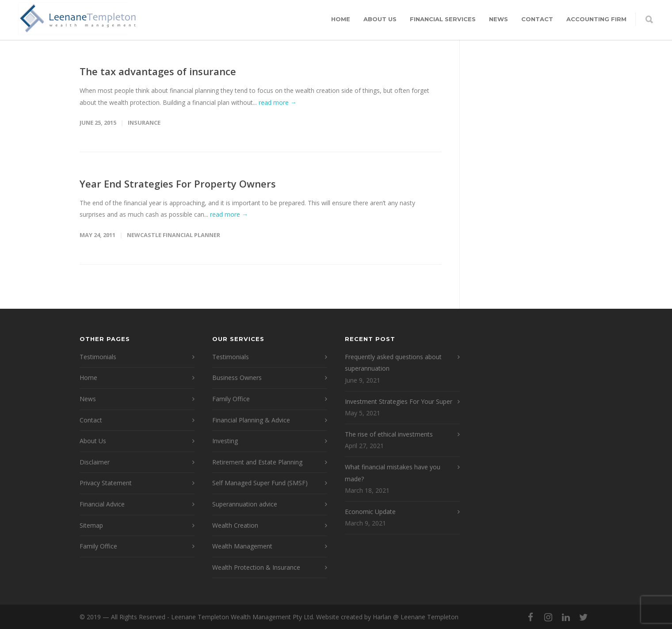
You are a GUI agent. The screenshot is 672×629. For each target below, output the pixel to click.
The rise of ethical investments (389, 434)
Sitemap (91, 525)
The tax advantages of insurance (158, 71)
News (498, 19)
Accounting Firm (596, 19)
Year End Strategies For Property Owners (178, 184)
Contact (537, 19)
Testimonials (98, 357)
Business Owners (237, 378)
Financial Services (443, 19)
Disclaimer (95, 462)
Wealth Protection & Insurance (256, 567)
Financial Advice (102, 504)
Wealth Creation (235, 525)
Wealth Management (242, 546)
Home (341, 19)
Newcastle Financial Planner (174, 235)
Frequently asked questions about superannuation (393, 363)
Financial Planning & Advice (251, 420)
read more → (278, 102)
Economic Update (370, 512)
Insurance (144, 123)
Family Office (98, 546)
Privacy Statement (106, 483)
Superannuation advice (245, 504)
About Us (380, 19)
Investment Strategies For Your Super (399, 401)
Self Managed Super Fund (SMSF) (260, 483)
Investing (225, 441)
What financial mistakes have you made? (393, 473)
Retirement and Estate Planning (257, 462)
